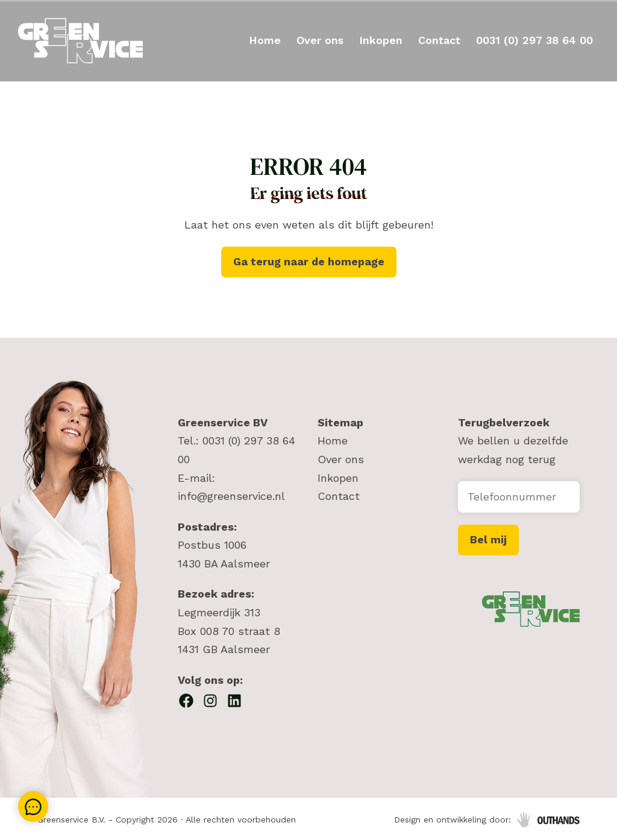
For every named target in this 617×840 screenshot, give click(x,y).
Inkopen (381, 40)
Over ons (320, 40)
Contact (439, 40)
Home (265, 40)
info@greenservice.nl (231, 496)
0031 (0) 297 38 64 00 (534, 40)
